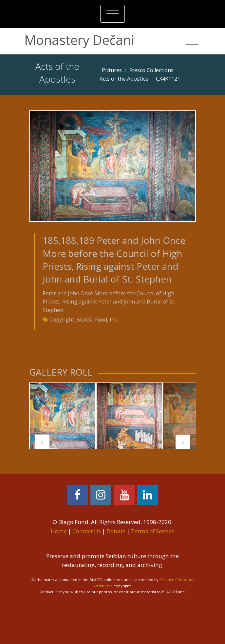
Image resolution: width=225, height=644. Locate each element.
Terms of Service (153, 531)
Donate (116, 531)
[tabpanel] (63, 416)
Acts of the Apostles (124, 79)
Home (59, 531)
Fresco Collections (151, 70)
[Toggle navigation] (112, 14)
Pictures (112, 70)
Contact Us (87, 531)
